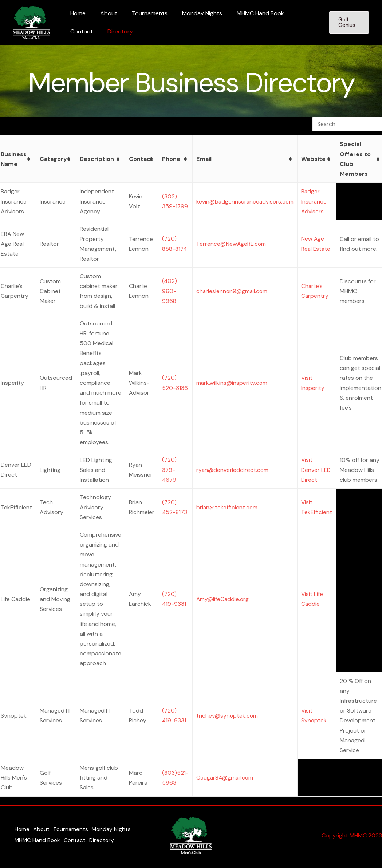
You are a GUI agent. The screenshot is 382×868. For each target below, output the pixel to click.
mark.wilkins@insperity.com (231, 382)
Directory (82, 31)
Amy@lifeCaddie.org (222, 598)
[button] (348, 23)
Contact (294, 13)
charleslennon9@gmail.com (231, 291)
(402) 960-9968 (169, 291)
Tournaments (142, 13)
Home (76, 13)
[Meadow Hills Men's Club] (31, 22)
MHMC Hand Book (247, 13)
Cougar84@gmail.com (225, 777)
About (104, 13)
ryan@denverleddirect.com (232, 469)
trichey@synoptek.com (226, 715)
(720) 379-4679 (168, 469)
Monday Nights (192, 13)
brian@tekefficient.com (226, 507)
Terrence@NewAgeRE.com (231, 243)
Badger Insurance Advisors (315, 201)
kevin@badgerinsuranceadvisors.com (245, 201)
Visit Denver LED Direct (317, 469)
